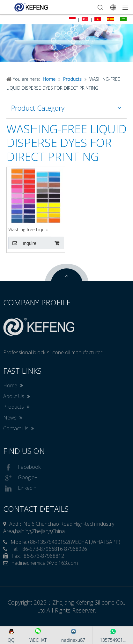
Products (16, 407)
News (13, 418)
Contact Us (19, 428)
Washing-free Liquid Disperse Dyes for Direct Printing (33, 230)
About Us (17, 396)
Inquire (22, 243)
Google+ (20, 478)
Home (13, 385)
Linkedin (20, 488)
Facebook (22, 467)
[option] (66, 43)
